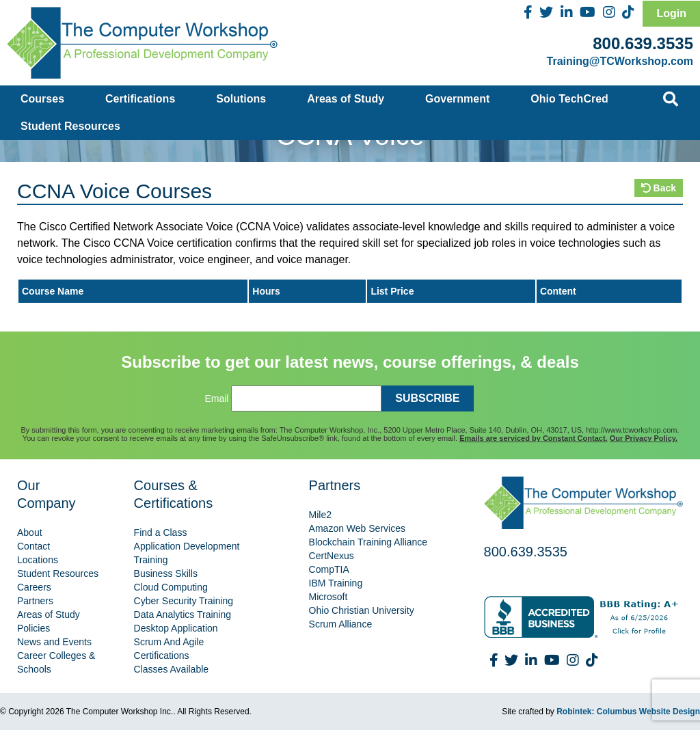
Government (457, 99)
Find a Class (161, 532)
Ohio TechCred (569, 99)
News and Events (54, 642)
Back (659, 188)
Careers (34, 587)
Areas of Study (346, 99)
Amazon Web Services (357, 528)
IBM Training (336, 583)
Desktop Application (176, 628)
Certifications (140, 99)
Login (671, 13)
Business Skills (166, 573)
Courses (42, 99)
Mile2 (320, 515)
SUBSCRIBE (427, 398)
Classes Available (171, 669)
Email (216, 398)
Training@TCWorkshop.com (620, 61)
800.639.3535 (643, 43)
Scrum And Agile (169, 642)
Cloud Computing (171, 587)
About (30, 532)
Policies (33, 628)
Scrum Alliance (341, 624)
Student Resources (70, 126)
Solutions (241, 99)
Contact (33, 546)
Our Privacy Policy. (644, 438)
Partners (35, 601)
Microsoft (328, 597)
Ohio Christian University (362, 610)
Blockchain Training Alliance (368, 542)
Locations (38, 560)
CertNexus (332, 556)
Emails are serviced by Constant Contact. (533, 438)
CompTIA (329, 569)
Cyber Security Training (184, 601)
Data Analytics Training (183, 614)
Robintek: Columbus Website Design (628, 712)
